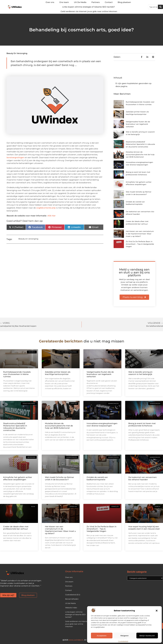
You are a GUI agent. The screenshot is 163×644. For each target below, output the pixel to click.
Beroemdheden (72, 599)
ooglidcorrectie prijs (46, 208)
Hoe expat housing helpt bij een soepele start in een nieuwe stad (144, 528)
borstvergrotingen (15, 157)
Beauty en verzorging (17, 53)
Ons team (64, 2)
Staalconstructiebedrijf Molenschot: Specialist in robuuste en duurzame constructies (140, 144)
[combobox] (153, 7)
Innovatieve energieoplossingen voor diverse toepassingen (102, 425)
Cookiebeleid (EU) (73, 595)
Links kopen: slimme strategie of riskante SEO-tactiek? (89, 7)
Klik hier (52, 216)
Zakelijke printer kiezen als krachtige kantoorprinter (58, 373)
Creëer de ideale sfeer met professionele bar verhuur (16, 528)
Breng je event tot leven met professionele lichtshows (142, 425)
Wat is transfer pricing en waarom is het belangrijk (140, 373)
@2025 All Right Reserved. (81, 640)
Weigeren (124, 636)
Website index (71, 608)
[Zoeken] (160, 7)
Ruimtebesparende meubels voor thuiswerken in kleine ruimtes (17, 374)
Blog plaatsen (124, 2)
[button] (157, 611)
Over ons (50, 2)
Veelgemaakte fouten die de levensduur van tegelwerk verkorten (138, 124)
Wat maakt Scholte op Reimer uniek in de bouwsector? (59, 478)
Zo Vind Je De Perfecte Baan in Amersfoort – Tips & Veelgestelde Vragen (140, 244)
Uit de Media (70, 603)
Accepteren (102, 636)
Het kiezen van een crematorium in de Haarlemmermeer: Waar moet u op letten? (140, 234)
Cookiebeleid (123, 641)
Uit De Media (80, 2)
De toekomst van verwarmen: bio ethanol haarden (143, 478)
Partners (96, 2)
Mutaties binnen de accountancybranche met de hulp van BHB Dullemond (140, 154)
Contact (109, 2)
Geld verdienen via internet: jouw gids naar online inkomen (89, 11)
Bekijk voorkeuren (147, 636)
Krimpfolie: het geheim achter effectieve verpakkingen (18, 478)
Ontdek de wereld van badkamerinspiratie (97, 478)
